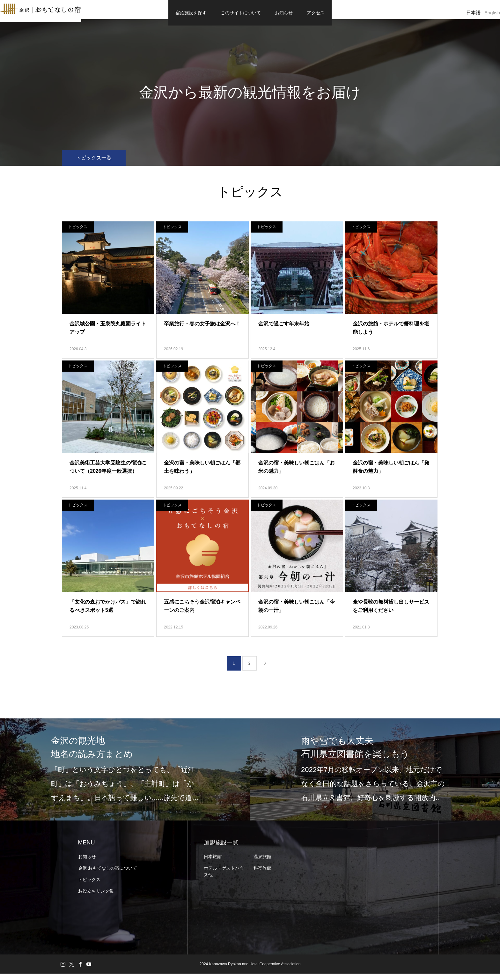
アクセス (316, 13)
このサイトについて (241, 13)
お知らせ (284, 13)
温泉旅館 (262, 863)
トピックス (78, 233)
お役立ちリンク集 (96, 897)
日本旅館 (213, 863)
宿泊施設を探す (191, 13)
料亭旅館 (262, 874)
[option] (125, 776)
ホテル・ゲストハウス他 (224, 878)
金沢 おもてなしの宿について (108, 874)
